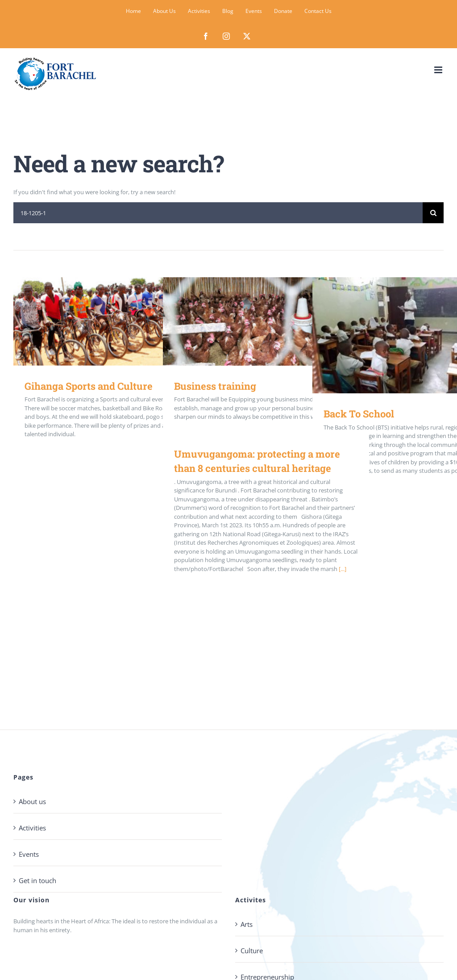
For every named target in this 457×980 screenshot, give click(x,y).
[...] (343, 569)
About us (32, 801)
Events (29, 854)
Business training (215, 386)
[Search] (433, 213)
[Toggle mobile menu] (439, 70)
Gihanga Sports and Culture (89, 386)
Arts (247, 924)
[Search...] (218, 213)
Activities (32, 828)
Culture (252, 951)
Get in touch (37, 880)
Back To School (359, 414)
